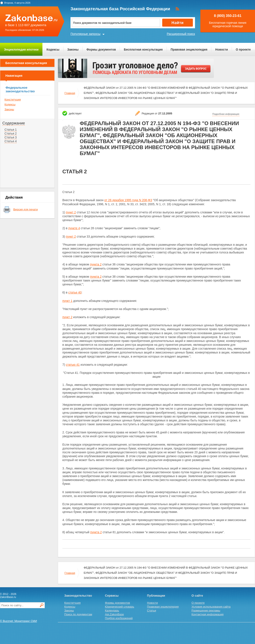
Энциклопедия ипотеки (21, 49)
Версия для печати (25, 209)
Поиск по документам (78, 614)
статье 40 (75, 292)
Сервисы (112, 596)
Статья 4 (11, 141)
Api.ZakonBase (114, 614)
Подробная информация (226, 114)
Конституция (13, 100)
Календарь (112, 610)
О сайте (197, 596)
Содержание (14, 123)
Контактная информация (208, 614)
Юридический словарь (120, 607)
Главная (70, 93)
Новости (222, 49)
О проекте (243, 49)
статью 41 (73, 365)
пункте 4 (74, 228)
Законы (73, 49)
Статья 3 (11, 137)
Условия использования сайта (211, 607)
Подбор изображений (119, 618)
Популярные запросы (85, 34)
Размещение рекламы (206, 610)
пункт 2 (71, 212)
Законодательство (78, 596)
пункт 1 (67, 301)
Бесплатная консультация (143, 49)
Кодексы (53, 49)
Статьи (151, 610)
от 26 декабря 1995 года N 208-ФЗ (128, 200)
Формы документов (101, 49)
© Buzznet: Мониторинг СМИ (19, 621)
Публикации (156, 596)
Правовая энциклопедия (189, 49)
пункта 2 (96, 264)
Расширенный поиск (181, 34)
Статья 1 (11, 130)
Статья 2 (11, 133)
